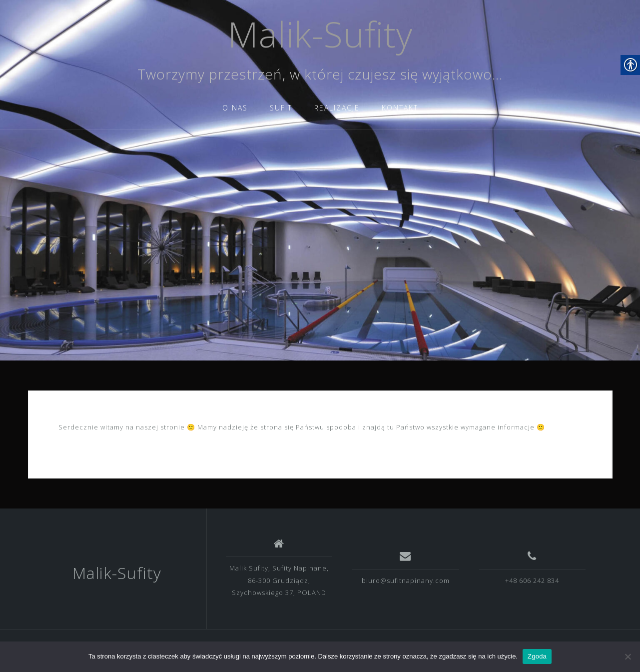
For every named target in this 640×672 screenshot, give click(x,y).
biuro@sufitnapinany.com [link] (406, 580)
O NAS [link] (235, 108)
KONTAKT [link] (400, 108)
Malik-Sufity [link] (320, 34)
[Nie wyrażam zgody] (628, 656)
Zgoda (537, 656)
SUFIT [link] (281, 108)
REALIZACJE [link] (337, 108)
